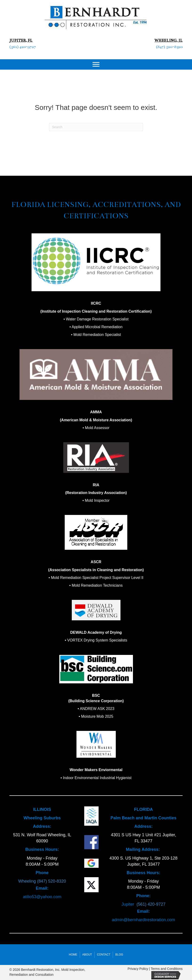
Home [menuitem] (73, 955)
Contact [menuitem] (104, 955)
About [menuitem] (87, 955)
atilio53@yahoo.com (42, 897)
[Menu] (96, 64)
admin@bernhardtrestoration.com (144, 920)
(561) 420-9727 (23, 47)
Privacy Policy (138, 969)
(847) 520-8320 (169, 47)
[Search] (96, 127)
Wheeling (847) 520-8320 (42, 881)
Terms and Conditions (167, 969)
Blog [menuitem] (119, 955)
